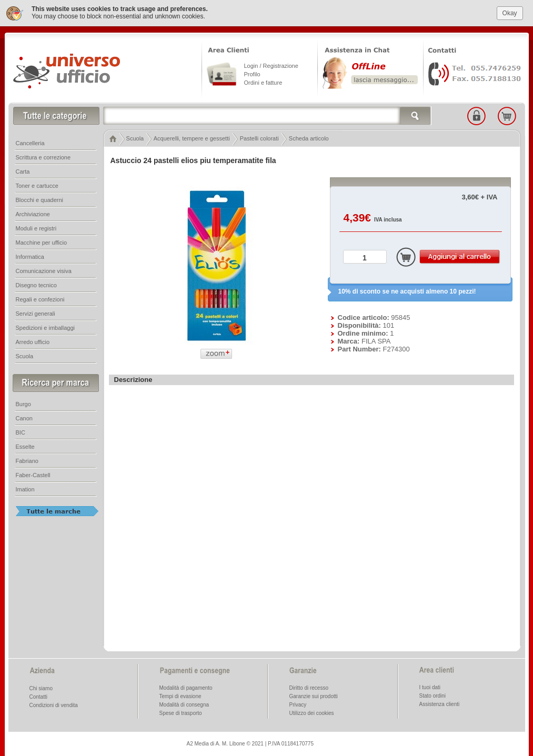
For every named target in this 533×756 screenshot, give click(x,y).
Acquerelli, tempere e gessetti (192, 138)
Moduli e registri (36, 228)
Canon (24, 418)
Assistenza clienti (440, 704)
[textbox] (267, 115)
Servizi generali (36, 313)
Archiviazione (33, 214)
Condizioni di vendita (54, 705)
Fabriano (27, 460)
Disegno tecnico (36, 285)
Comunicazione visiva (44, 270)
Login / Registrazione (271, 65)
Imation (25, 489)
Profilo (252, 74)
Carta (23, 171)
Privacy (298, 704)
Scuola (135, 138)
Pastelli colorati (259, 138)
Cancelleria (30, 143)
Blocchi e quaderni (40, 199)
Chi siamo (41, 688)
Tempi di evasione (180, 696)
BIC (21, 432)
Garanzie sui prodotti (314, 696)
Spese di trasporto (181, 713)
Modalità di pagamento (186, 687)
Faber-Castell (33, 475)
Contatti (38, 696)
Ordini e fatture (263, 82)
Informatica (30, 256)
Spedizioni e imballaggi (46, 327)
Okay (510, 13)
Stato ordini (433, 695)
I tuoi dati (430, 687)
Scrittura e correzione (43, 157)
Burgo (23, 404)
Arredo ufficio (33, 341)
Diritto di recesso (309, 687)
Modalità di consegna (184, 704)
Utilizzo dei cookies (312, 713)
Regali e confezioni (40, 299)
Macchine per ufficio (42, 242)
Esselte (25, 446)
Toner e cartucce (37, 185)
